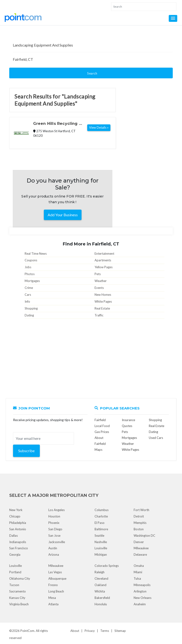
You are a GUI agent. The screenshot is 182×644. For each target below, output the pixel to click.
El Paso (100, 523)
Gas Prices (102, 432)
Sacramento (18, 591)
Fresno (53, 585)
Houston (54, 516)
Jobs (28, 267)
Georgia (15, 555)
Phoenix (54, 523)
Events (99, 288)
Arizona (54, 555)
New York (16, 510)
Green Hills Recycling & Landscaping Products (57, 124)
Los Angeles (57, 510)
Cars (28, 295)
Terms (105, 631)
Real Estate (102, 308)
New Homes (103, 295)
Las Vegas (55, 572)
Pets (98, 274)
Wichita (100, 591)
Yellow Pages (104, 267)
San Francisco (19, 548)
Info (27, 301)
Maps (98, 450)
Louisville (101, 548)
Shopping (31, 308)
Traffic (99, 315)
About (75, 631)
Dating (29, 315)
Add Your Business (63, 215)
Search (92, 73)
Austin (53, 548)
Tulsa (137, 578)
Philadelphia (18, 523)
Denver (139, 542)
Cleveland (101, 578)
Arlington (140, 591)
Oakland (100, 585)
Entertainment (104, 254)
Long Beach (56, 591)
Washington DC (144, 536)
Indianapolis (18, 542)
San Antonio (18, 529)
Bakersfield (102, 598)
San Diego (55, 529)
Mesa (52, 598)
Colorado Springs (107, 566)
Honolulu (101, 604)
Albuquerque (57, 578)
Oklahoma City (20, 578)
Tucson (14, 585)
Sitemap (120, 631)
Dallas (14, 536)
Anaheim (140, 604)
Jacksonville (57, 542)
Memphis (140, 523)
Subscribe (26, 451)
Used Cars (156, 438)
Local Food (102, 426)
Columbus (102, 510)
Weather (101, 281)
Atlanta (53, 604)
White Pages (103, 301)
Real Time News (36, 254)
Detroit (139, 516)
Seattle (99, 536)
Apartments (103, 260)
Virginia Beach (19, 604)
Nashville (101, 542)
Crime (29, 288)
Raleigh (100, 572)
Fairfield (100, 420)
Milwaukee (141, 548)
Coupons (31, 260)
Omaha (139, 566)
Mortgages (32, 281)
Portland (15, 572)
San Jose (54, 536)
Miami (138, 572)
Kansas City (17, 598)
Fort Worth (141, 510)
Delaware (140, 555)
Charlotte (101, 516)
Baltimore (101, 529)
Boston (139, 529)
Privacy (90, 631)
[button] (173, 18)
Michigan (101, 555)
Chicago (15, 516)
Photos (30, 274)
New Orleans (143, 598)
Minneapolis (142, 585)
